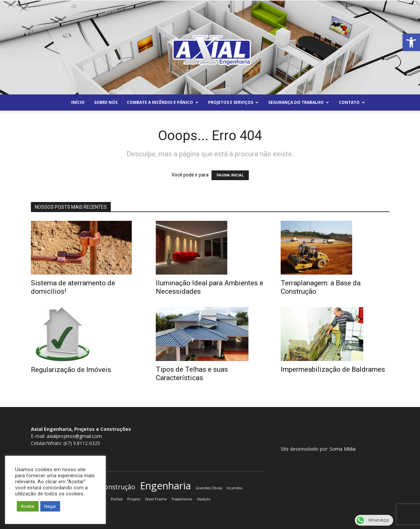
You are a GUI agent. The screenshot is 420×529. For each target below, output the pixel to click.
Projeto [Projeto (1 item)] (134, 499)
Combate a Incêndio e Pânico (163, 102)
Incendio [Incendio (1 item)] (235, 488)
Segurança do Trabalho (299, 102)
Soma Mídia (343, 449)
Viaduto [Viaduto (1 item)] (204, 499)
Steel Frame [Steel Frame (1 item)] (156, 499)
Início (78, 102)
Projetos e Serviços (233, 102)
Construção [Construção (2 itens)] (118, 487)
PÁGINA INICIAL (230, 175)
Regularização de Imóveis (71, 370)
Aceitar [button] (28, 506)
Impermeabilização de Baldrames (333, 369)
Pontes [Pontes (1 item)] (117, 499)
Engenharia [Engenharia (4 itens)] (166, 486)
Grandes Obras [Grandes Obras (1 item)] (209, 488)
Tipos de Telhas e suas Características (192, 374)
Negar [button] (50, 506)
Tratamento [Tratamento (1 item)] (182, 499)
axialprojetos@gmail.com (74, 436)
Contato (352, 102)
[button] (411, 42)
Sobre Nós (106, 102)
